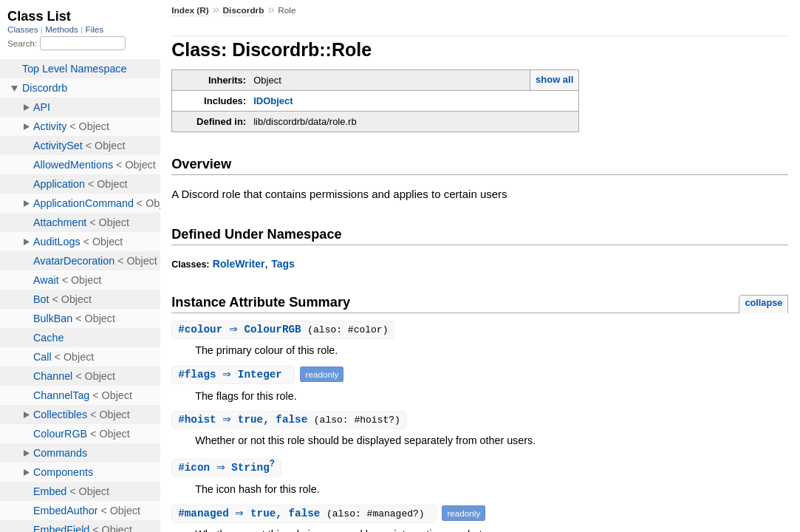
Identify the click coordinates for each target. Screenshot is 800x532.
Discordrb (244, 10)
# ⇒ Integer (235, 375)
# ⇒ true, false (248, 421)
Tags (283, 264)
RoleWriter (239, 264)
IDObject (273, 101)
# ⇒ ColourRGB (245, 330)
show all (554, 79)
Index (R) (190, 10)
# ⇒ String (228, 470)
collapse (763, 303)
